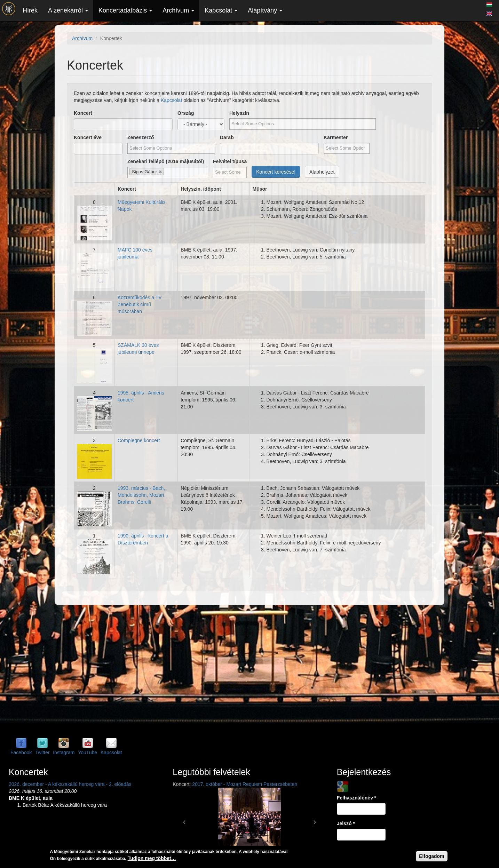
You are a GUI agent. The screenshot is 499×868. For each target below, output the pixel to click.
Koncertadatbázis (125, 10)
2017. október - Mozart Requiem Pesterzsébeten (245, 784)
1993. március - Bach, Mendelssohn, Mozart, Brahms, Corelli (142, 495)
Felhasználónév (357, 798)
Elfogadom (431, 856)
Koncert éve (88, 137)
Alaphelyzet (322, 172)
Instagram (64, 752)
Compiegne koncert (139, 440)
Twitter (42, 752)
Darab (227, 137)
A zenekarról (68, 10)
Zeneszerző (141, 137)
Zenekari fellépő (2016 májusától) (166, 161)
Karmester (336, 137)
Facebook (21, 752)
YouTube (88, 752)
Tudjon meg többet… (152, 858)
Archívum (178, 10)
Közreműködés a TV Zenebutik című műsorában (140, 304)
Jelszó (346, 823)
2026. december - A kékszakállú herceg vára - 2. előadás (70, 784)
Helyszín (239, 113)
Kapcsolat (221, 10)
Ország (186, 113)
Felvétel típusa (230, 161)
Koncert (83, 113)
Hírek (30, 10)
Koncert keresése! (276, 172)
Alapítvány (265, 10)
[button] (184, 819)
